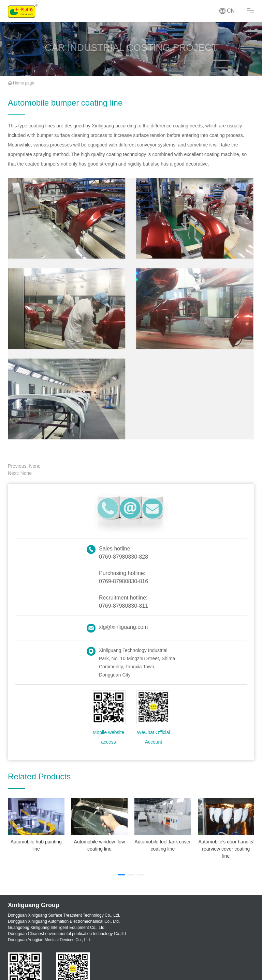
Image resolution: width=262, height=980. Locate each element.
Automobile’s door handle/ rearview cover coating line (226, 849)
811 (143, 606)
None (35, 466)
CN (231, 11)
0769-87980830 (118, 557)
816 (143, 581)
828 (143, 557)
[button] (121, 875)
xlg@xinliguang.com (123, 627)
